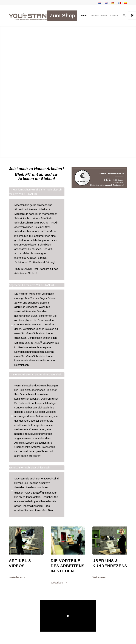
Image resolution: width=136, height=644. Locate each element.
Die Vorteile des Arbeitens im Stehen (68, 566)
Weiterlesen (18, 577)
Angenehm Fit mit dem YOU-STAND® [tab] (31, 285)
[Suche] (124, 16)
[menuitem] (62, 16)
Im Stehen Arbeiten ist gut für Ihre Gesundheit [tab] (35, 375)
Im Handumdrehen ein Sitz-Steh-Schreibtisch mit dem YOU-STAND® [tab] (35, 192)
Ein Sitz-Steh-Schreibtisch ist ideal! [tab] (29, 468)
